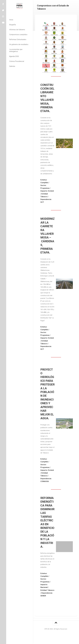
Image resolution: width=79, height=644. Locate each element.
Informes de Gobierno (17, 30)
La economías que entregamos (16, 50)
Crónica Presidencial (17, 61)
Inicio (11, 20)
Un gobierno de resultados (19, 44)
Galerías (12, 66)
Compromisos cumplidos (18, 35)
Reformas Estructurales (18, 39)
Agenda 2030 (14, 56)
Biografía (12, 25)
